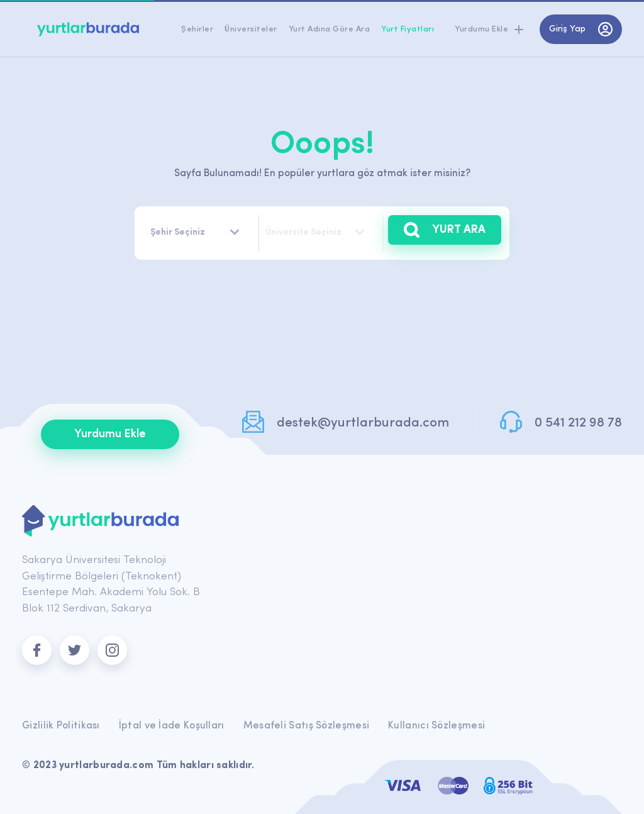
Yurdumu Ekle (110, 434)
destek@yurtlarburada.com (363, 423)
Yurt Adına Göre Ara (330, 29)
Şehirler (197, 29)
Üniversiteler (251, 29)
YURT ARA (445, 230)
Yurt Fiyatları (408, 29)
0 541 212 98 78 (578, 423)
